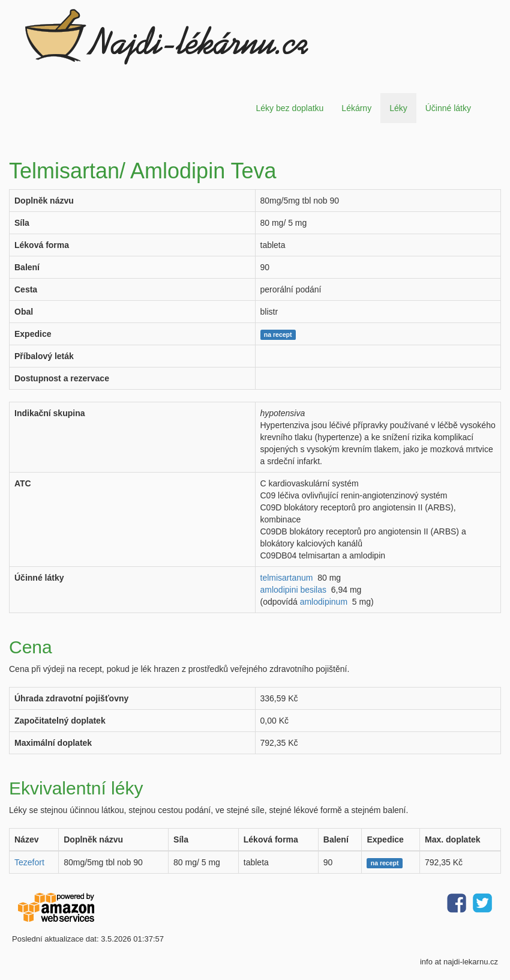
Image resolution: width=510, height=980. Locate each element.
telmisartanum (287, 578)
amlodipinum (324, 602)
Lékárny (356, 108)
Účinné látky (448, 108)
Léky (398, 108)
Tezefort (29, 862)
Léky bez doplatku (289, 108)
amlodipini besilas (294, 590)
